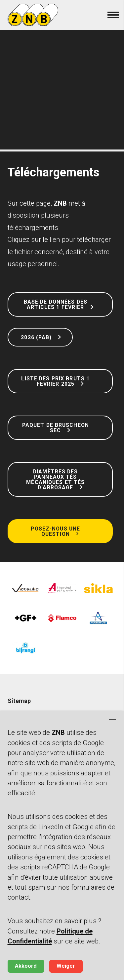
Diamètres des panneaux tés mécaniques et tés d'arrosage (55, 479)
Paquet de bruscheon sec (56, 428)
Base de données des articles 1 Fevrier (56, 304)
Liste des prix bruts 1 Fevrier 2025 (55, 381)
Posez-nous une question (55, 531)
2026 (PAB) (35, 337)
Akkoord (26, 966)
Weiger (66, 966)
